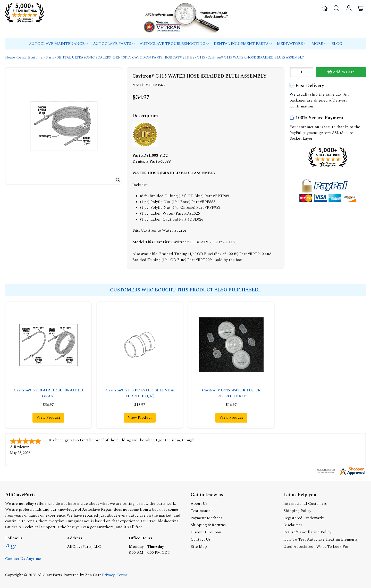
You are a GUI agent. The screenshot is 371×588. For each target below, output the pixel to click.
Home (10, 57)
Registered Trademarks (304, 518)
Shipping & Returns (208, 524)
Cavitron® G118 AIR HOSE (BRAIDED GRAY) (48, 393)
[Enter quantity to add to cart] (301, 72)
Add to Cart (341, 72)
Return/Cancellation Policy (307, 532)
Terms (122, 574)
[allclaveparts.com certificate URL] (341, 474)
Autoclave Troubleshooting (174, 44)
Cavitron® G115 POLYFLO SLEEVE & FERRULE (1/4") (140, 393)
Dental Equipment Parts (243, 44)
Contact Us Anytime (23, 558)
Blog (337, 44)
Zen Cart (93, 574)
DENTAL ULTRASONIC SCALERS (84, 57)
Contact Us (201, 539)
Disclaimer (293, 524)
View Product (48, 418)
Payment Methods (206, 518)
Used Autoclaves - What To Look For (316, 546)
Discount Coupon (206, 532)
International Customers (305, 503)
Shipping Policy (297, 510)
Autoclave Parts (114, 44)
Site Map (199, 546)
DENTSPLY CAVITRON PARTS (138, 57)
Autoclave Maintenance (58, 44)
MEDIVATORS (292, 44)
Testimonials (202, 510)
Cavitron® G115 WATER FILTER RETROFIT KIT (231, 393)
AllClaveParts (50, 574)
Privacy (108, 574)
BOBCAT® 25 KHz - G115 (185, 57)
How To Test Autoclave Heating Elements (320, 539)
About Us (199, 503)
